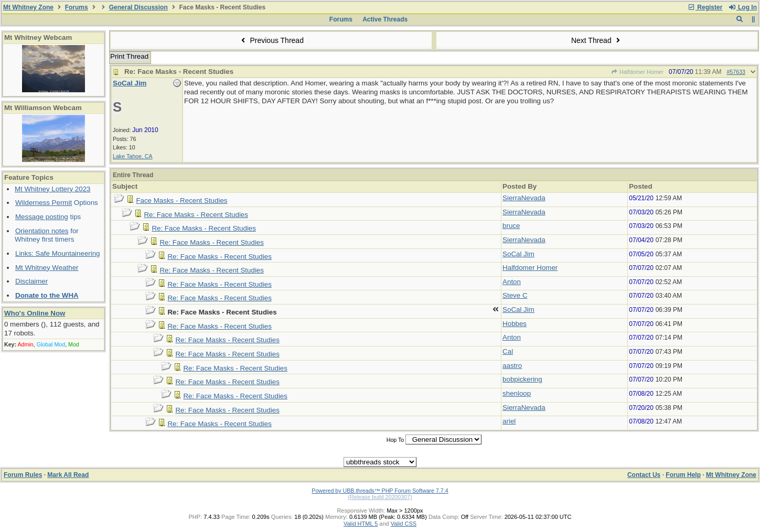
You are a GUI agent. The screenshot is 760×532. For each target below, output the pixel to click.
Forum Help (683, 475)
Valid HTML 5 (361, 524)
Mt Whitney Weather (47, 268)
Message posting (42, 217)
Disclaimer (31, 281)
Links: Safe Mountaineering (58, 253)
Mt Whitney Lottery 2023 (52, 189)
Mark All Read (68, 475)
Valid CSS (404, 524)
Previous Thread (271, 40)
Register (705, 7)
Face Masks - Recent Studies (181, 200)
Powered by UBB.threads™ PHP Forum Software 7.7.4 (380, 491)
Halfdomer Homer (637, 72)
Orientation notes (42, 231)
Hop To (395, 440)
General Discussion (138, 7)
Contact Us (644, 475)
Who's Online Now (35, 313)
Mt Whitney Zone (28, 7)
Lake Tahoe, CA (133, 156)
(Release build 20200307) (380, 497)
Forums (77, 7)
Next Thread (597, 40)
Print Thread (129, 56)
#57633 (736, 72)
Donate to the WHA (47, 295)
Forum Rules (23, 475)
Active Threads (385, 19)
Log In (743, 7)
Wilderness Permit (44, 203)
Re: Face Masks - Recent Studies (196, 215)
